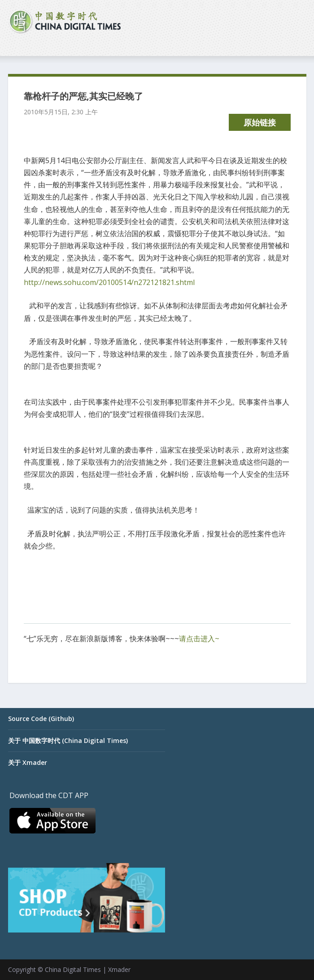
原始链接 (260, 122)
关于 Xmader (28, 762)
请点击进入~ (199, 639)
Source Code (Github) (41, 719)
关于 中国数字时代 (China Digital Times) (68, 740)
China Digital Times (73, 969)
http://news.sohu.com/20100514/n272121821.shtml (109, 282)
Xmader (119, 969)
